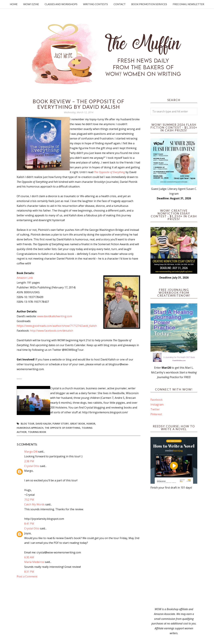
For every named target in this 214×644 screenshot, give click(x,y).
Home (14, 4)
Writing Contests (95, 4)
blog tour (28, 424)
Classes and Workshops (61, 4)
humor (91, 424)
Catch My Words (34, 504)
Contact (120, 4)
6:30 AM (29, 557)
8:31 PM (29, 572)
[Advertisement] (174, 548)
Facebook (156, 400)
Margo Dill (31, 452)
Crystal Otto (32, 466)
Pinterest (156, 414)
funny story (61, 424)
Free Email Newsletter (188, 4)
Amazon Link (25, 278)
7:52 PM (29, 500)
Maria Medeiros (34, 562)
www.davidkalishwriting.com (55, 316)
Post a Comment (27, 576)
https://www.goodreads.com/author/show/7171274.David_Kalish (57, 326)
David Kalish (43, 424)
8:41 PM (29, 524)
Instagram (157, 404)
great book (78, 424)
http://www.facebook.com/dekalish (51, 331)
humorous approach (30, 428)
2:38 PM (29, 461)
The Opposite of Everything (109, 172)
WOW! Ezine (31, 4)
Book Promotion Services (149, 4)
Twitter (155, 409)
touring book (37, 432)
